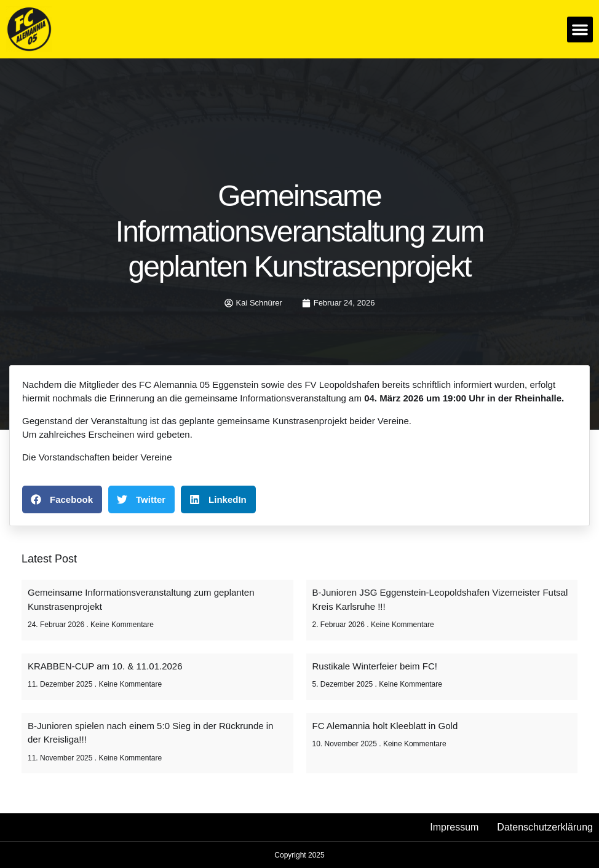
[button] (580, 30)
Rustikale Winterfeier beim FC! (375, 666)
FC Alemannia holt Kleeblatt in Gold (385, 726)
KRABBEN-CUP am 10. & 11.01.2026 (105, 666)
